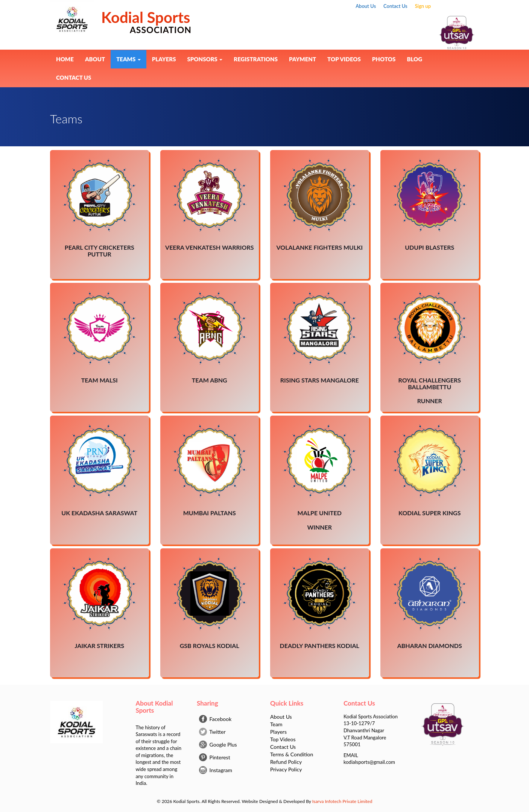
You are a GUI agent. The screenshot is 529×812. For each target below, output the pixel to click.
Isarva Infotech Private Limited (342, 801)
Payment (303, 59)
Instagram (216, 770)
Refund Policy (286, 762)
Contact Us (395, 6)
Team (276, 724)
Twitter (212, 732)
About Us (366, 6)
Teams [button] (128, 59)
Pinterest (215, 757)
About (95, 59)
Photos (384, 59)
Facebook (215, 719)
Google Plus (218, 744)
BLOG (414, 59)
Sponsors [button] (205, 59)
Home (65, 59)
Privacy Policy (286, 769)
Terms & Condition (292, 754)
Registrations (256, 59)
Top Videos (344, 59)
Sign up (423, 6)
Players (164, 59)
